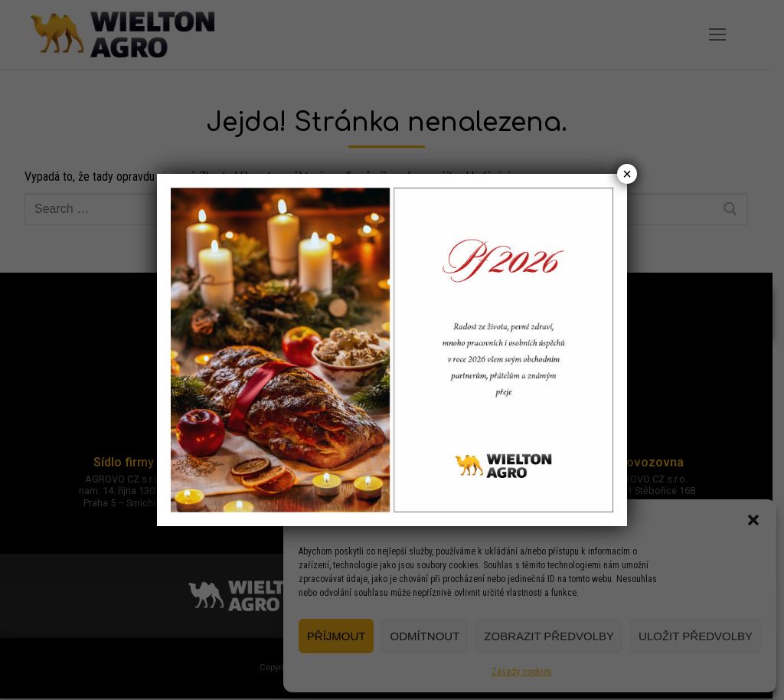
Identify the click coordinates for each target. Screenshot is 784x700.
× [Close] (627, 174)
